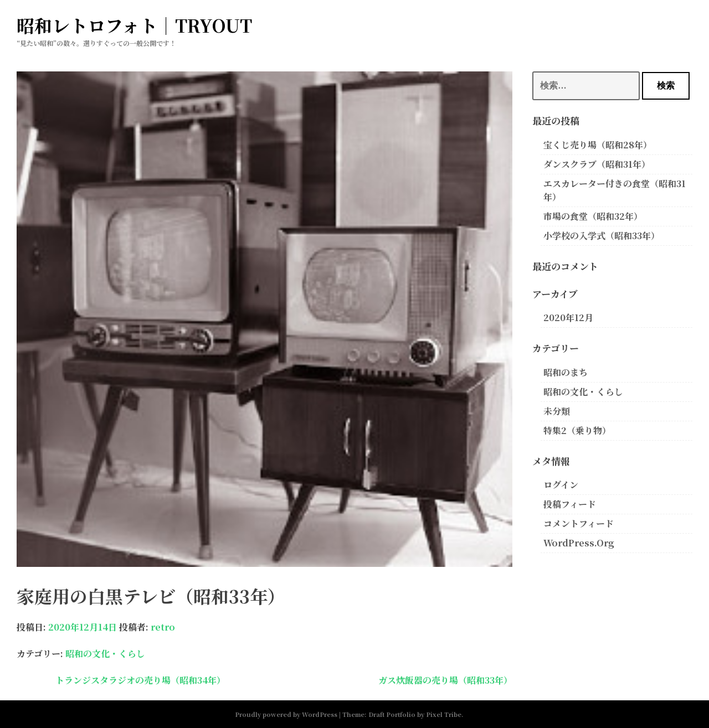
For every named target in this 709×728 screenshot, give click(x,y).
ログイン (561, 485)
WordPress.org (579, 543)
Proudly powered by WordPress (286, 714)
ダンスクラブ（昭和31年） (597, 164)
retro (163, 627)
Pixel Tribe (444, 714)
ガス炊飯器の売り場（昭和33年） (445, 680)
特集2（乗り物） (577, 430)
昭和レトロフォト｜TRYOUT (134, 25)
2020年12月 (568, 317)
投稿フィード (570, 504)
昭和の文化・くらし (105, 654)
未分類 (557, 411)
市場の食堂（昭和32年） (593, 216)
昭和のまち (566, 372)
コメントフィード (579, 523)
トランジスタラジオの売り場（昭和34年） (140, 680)
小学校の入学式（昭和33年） (602, 236)
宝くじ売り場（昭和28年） (598, 145)
